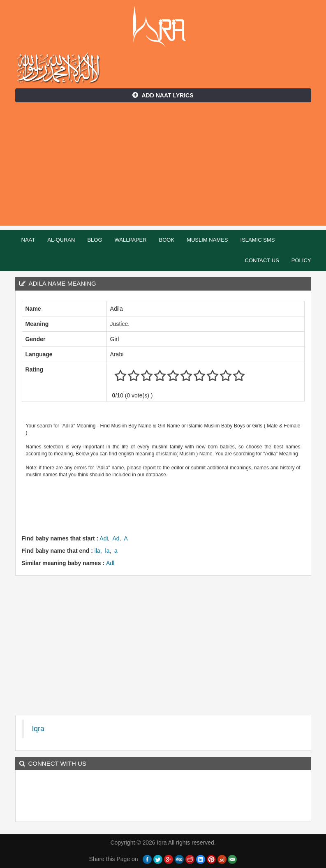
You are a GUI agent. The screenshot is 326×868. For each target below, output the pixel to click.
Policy (301, 260)
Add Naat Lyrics (163, 95)
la (108, 551)
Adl (110, 563)
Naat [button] (28, 240)
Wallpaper (131, 240)
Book (167, 240)
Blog (95, 240)
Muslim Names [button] (207, 240)
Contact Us (262, 260)
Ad (116, 538)
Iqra (163, 27)
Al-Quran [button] (61, 240)
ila (97, 551)
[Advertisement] (163, 168)
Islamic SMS (258, 240)
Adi (104, 538)
